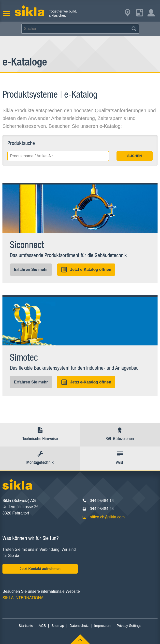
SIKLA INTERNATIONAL (24, 598)
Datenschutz (79, 626)
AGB (42, 626)
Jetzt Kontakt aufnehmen (40, 569)
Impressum (103, 626)
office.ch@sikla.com (107, 517)
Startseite (26, 626)
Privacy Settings (129, 626)
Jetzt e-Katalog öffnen (86, 270)
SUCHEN (135, 156)
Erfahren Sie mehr (31, 269)
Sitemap (58, 626)
